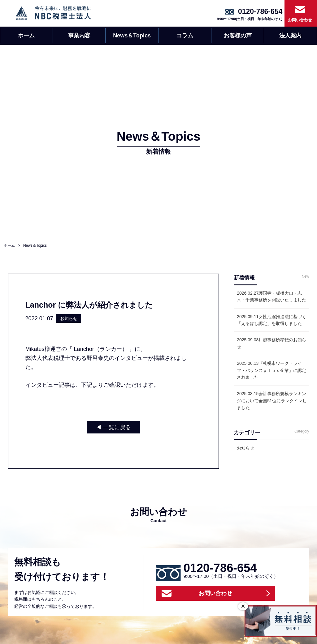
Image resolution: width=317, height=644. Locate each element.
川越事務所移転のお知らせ (271, 343)
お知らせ (245, 448)
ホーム (26, 36)
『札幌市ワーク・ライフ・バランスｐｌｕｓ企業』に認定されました (271, 370)
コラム (185, 36)
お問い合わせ (300, 20)
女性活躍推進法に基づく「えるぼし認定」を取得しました (271, 320)
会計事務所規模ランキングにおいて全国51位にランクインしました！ (272, 401)
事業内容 (79, 36)
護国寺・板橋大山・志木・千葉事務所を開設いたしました (271, 296)
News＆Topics (132, 36)
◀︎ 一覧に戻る (113, 427)
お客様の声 (238, 36)
